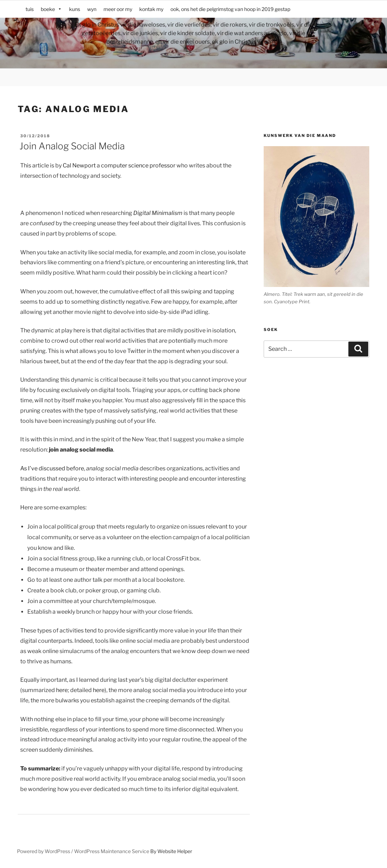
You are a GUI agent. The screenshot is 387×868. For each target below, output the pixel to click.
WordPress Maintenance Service (112, 851)
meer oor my (118, 9)
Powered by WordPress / (46, 851)
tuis (30, 9)
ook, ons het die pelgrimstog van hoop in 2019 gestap (230, 9)
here (62, 690)
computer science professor (138, 165)
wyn (92, 9)
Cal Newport (79, 165)
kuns (75, 9)
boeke (51, 9)
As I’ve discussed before (52, 468)
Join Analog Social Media (72, 146)
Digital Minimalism (158, 213)
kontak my (151, 9)
